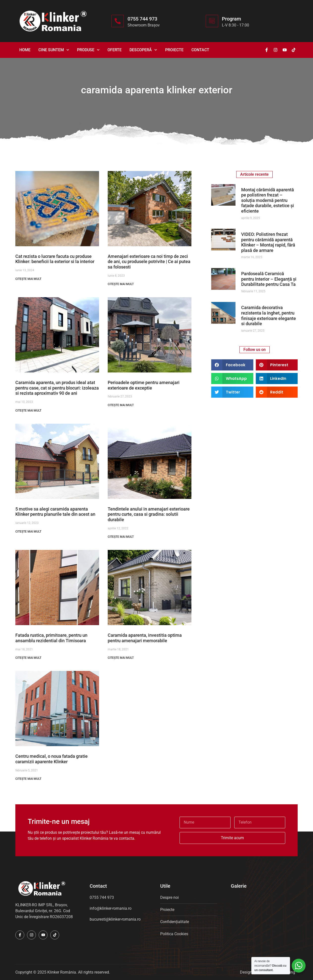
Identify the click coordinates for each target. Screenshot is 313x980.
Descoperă (143, 50)
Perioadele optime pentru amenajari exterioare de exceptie (144, 385)
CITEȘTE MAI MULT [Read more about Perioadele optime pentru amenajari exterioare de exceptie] (121, 405)
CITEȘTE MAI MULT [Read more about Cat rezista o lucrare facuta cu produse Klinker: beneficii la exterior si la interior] (28, 279)
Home (25, 50)
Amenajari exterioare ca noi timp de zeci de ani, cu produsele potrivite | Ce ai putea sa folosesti (149, 262)
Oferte (115, 50)
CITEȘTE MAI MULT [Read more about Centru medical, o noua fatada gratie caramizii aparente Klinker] (28, 779)
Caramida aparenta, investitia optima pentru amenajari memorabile (145, 638)
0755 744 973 (142, 19)
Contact (200, 50)
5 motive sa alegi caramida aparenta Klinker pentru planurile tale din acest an (55, 512)
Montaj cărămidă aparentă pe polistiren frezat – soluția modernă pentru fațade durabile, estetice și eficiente (268, 200)
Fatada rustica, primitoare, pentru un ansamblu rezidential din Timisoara (51, 638)
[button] (232, 365)
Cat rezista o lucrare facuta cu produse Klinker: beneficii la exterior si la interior (55, 259)
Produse (88, 50)
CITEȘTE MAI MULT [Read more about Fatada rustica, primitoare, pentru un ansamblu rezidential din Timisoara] (28, 658)
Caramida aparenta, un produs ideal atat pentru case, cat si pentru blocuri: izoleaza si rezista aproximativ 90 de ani (57, 388)
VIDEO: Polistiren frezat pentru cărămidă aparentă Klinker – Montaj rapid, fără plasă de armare (268, 242)
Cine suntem (54, 50)
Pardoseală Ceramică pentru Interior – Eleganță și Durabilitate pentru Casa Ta (269, 279)
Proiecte (174, 50)
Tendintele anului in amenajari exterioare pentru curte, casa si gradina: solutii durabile (149, 514)
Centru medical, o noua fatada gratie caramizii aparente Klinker (52, 759)
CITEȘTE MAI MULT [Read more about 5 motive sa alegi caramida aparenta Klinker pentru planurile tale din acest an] (28, 532)
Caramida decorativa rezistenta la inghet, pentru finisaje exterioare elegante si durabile (269, 316)
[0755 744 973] (118, 21)
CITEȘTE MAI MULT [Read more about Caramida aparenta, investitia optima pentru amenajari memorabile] (121, 658)
